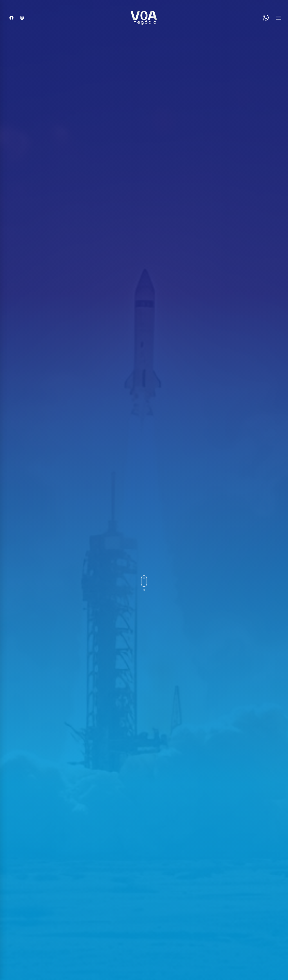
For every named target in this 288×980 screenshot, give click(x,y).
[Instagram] (22, 18)
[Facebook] (11, 18)
